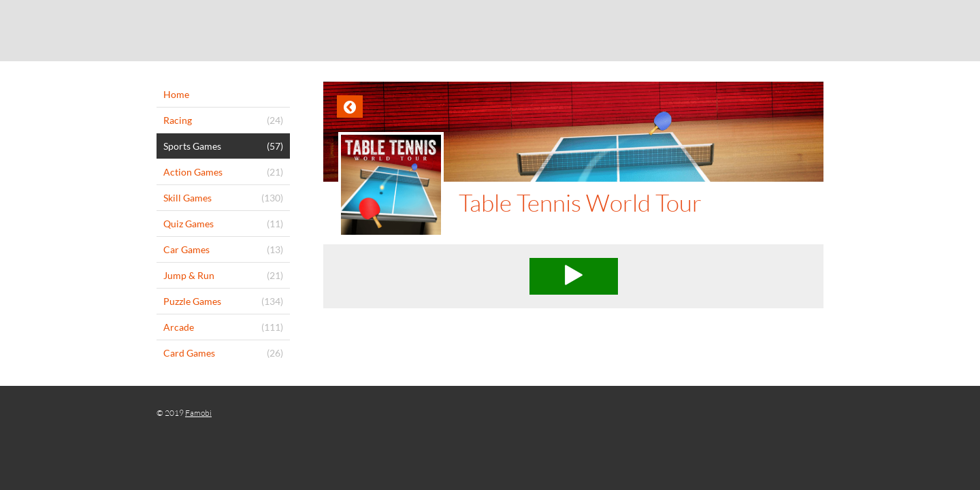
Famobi (198, 413)
